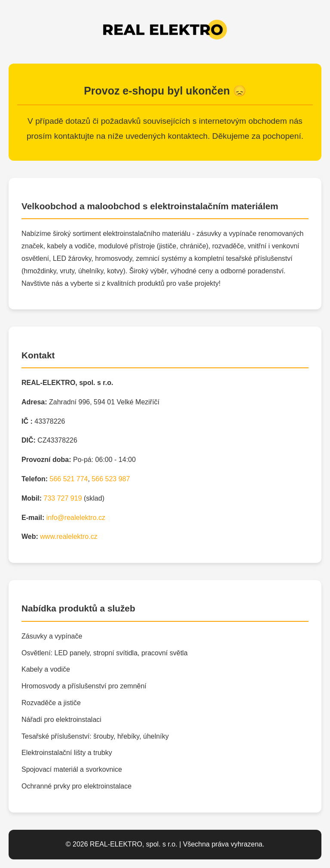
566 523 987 (111, 479)
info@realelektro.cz (76, 518)
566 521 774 (69, 479)
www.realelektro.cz (69, 536)
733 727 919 (63, 498)
